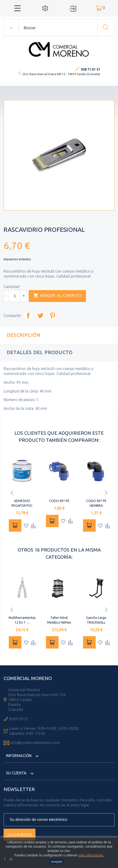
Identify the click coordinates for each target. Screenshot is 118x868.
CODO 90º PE (59, 501)
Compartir (28, 316)
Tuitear (40, 316)
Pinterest (52, 316)
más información (91, 855)
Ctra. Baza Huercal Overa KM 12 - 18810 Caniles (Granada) (61, 74)
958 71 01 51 (91, 69)
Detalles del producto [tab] (40, 352)
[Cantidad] (15, 296)
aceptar (57, 862)
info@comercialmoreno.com (35, 743)
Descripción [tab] (24, 335)
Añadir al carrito (57, 296)
